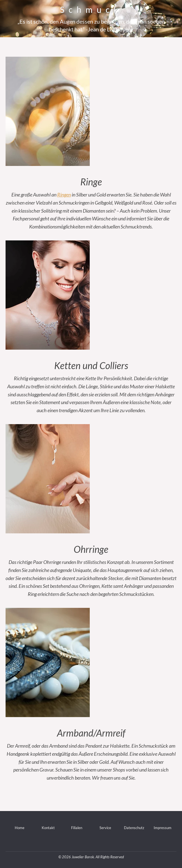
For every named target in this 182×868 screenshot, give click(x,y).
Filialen (77, 828)
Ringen (64, 195)
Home (20, 828)
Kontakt (48, 828)
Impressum (163, 828)
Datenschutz (134, 828)
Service (105, 828)
